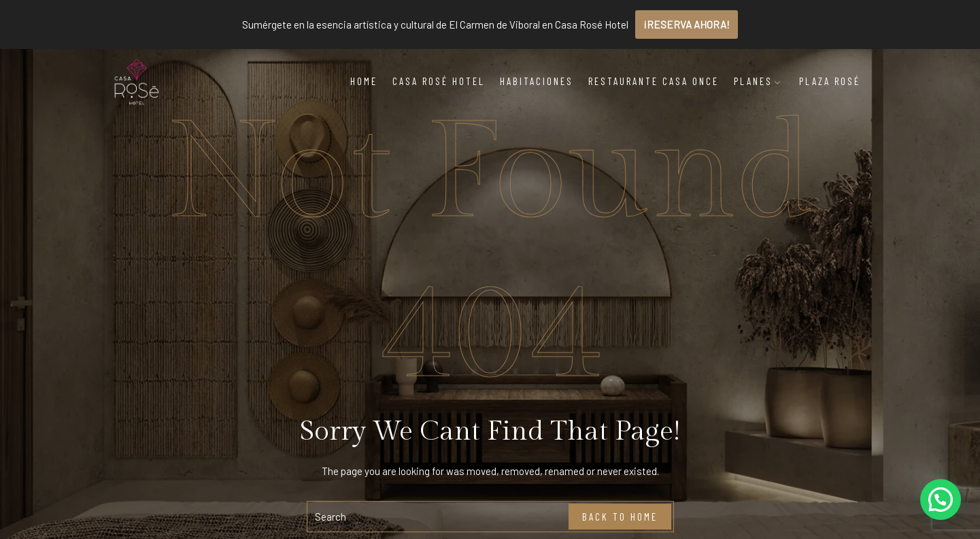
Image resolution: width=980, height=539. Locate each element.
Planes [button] (758, 81)
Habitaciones (537, 81)
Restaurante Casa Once (654, 81)
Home (364, 81)
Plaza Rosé (830, 81)
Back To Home (620, 517)
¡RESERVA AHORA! (687, 24)
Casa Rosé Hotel (439, 81)
